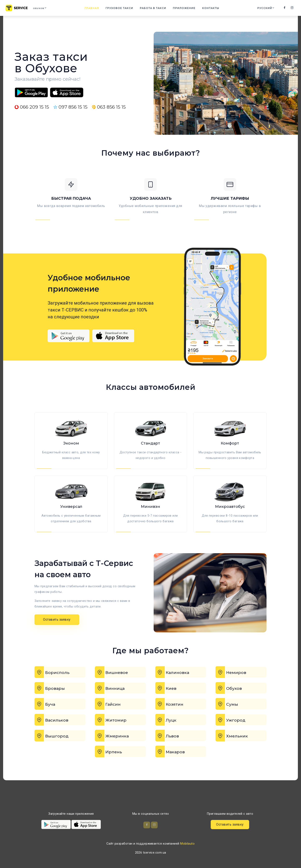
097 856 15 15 (70, 107)
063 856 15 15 (109, 107)
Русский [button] (264, 9)
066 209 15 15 (32, 107)
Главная (94, 9)
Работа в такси (156, 9)
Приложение (187, 9)
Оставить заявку (57, 633)
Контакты (213, 9)
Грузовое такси (122, 9)
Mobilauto (187, 844)
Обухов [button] (42, 9)
